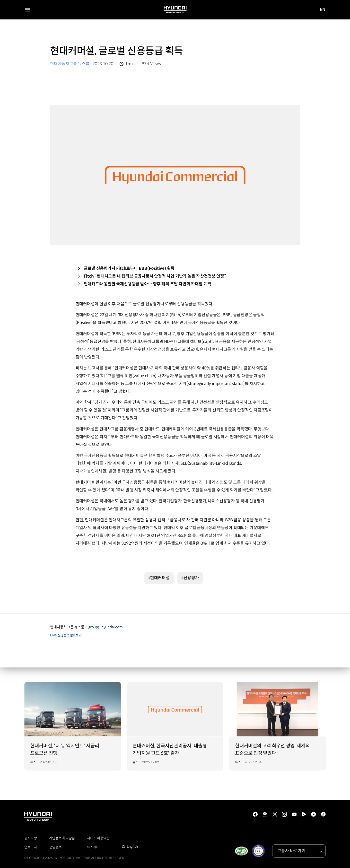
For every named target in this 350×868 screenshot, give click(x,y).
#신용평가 (190, 578)
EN (323, 10)
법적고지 (31, 847)
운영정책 (55, 847)
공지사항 (31, 838)
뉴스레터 (93, 847)
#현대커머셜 (159, 578)
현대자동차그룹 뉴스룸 (70, 64)
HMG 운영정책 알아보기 (66, 635)
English (132, 847)
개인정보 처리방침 (62, 838)
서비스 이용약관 (98, 838)
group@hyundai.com (105, 627)
